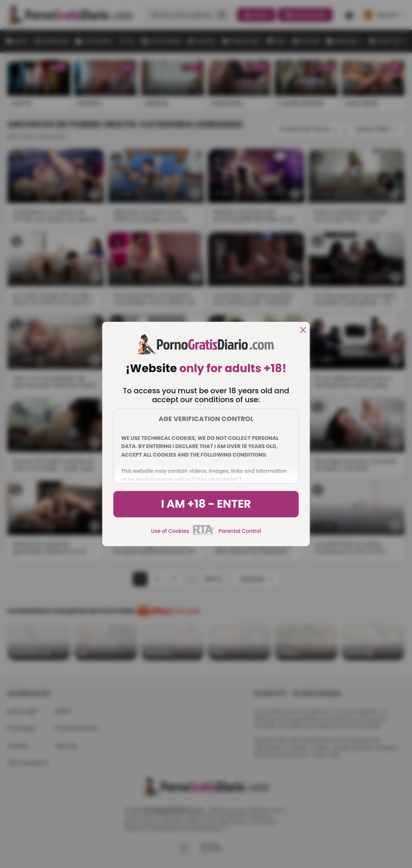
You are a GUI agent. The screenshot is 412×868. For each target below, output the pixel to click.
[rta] (204, 534)
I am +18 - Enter (206, 504)
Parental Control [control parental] (240, 531)
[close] (303, 330)
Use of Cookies (170, 531)
